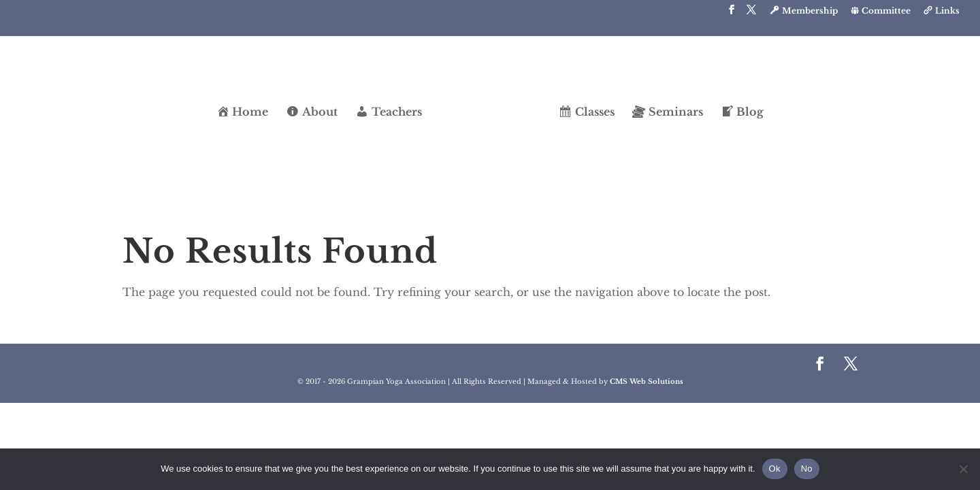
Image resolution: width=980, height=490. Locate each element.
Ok (775, 469)
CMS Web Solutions (647, 381)
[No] (963, 469)
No (807, 469)
